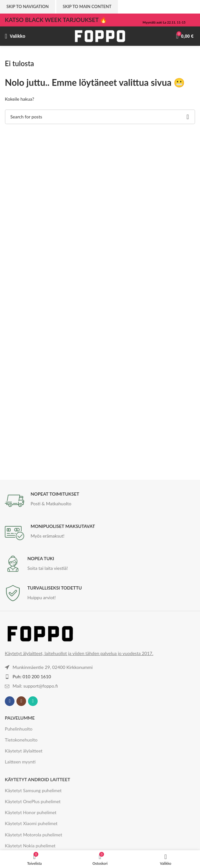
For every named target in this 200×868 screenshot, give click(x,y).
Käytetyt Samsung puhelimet (33, 790)
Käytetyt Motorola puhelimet (33, 835)
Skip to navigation (28, 6)
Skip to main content (87, 6)
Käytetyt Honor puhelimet (31, 812)
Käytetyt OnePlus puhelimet (33, 801)
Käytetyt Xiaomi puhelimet (31, 823)
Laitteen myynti (20, 762)
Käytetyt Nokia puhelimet (30, 846)
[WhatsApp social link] (33, 701)
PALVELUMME (20, 718)
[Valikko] (15, 36)
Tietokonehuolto (21, 740)
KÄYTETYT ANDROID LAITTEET (38, 779)
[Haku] (100, 117)
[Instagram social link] (21, 701)
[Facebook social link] (10, 701)
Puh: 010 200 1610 (32, 676)
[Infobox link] (100, 501)
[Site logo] (100, 36)
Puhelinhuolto (19, 729)
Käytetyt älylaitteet (24, 751)
